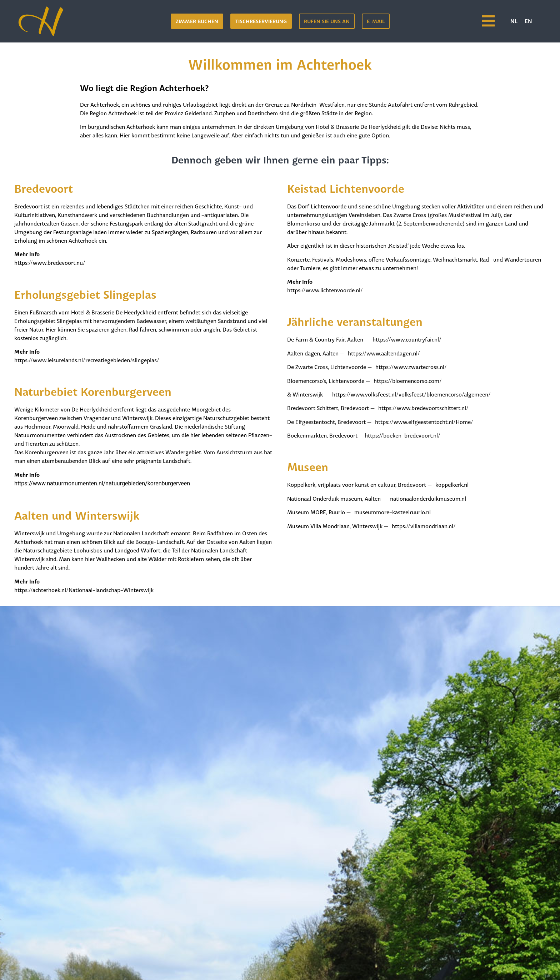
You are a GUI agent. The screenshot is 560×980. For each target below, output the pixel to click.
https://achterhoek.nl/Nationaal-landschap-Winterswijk (84, 589)
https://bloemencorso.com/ (408, 380)
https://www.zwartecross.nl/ (411, 366)
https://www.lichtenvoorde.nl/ (325, 290)
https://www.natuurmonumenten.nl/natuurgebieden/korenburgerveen (102, 483)
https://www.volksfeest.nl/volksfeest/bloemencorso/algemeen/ (411, 394)
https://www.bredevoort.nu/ (50, 262)
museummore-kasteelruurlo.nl (392, 512)
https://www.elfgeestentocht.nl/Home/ (424, 421)
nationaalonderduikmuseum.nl (428, 498)
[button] (261, 21)
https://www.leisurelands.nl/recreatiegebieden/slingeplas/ (87, 360)
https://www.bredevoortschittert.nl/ (423, 407)
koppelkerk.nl (452, 484)
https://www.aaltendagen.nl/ (384, 353)
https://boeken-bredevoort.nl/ (402, 435)
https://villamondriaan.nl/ (424, 526)
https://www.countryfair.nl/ (407, 339)
